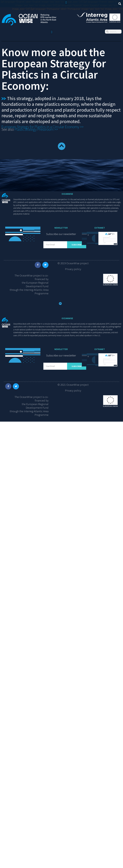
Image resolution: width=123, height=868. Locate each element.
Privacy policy (73, 269)
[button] (66, 2)
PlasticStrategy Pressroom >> (37, 129)
